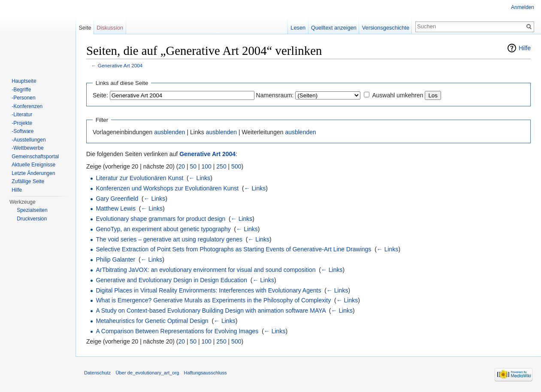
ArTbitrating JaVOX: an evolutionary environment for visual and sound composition (206, 270)
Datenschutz (97, 373)
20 (182, 166)
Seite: (100, 95)
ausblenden (169, 132)
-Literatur (22, 115)
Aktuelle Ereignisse (33, 165)
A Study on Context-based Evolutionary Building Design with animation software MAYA (211, 311)
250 (221, 166)
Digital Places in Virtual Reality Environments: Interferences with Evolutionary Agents (208, 290)
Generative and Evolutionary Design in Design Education (171, 280)
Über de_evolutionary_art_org (147, 373)
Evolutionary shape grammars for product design (160, 219)
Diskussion (110, 28)
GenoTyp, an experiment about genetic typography (163, 229)
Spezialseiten (32, 210)
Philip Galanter (115, 259)
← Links (200, 178)
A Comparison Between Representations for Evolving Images (177, 331)
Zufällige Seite (28, 181)
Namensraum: (275, 95)
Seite (85, 28)
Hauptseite (24, 81)
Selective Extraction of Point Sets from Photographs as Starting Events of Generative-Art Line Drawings (233, 249)
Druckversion (32, 219)
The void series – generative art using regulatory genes (169, 239)
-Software (23, 131)
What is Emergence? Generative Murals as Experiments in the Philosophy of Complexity (213, 300)
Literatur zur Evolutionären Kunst (139, 178)
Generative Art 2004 (120, 65)
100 (207, 166)
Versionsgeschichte (386, 28)
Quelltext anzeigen (334, 28)
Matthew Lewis (116, 208)
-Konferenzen (27, 106)
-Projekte (22, 123)
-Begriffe (21, 90)
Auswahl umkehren (397, 95)
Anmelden (523, 7)
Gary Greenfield (117, 199)
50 (193, 166)
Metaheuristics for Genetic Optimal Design (152, 321)
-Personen (23, 98)
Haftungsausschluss (206, 373)
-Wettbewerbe (27, 148)
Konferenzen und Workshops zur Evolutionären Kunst (167, 188)
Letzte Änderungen (33, 173)
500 (236, 166)
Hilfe (525, 48)
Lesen (298, 28)
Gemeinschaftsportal (35, 157)
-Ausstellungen (29, 140)
